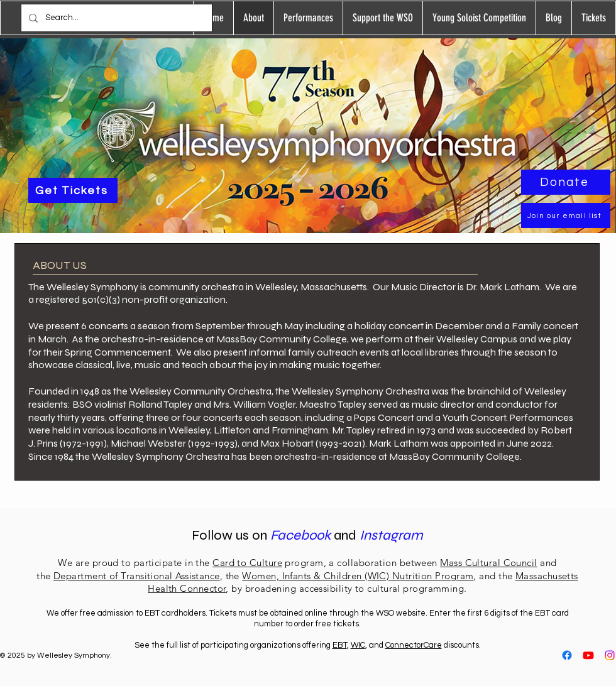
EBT (340, 645)
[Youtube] (588, 655)
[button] (308, 18)
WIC (358, 645)
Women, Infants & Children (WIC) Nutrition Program (358, 576)
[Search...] (115, 18)
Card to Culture (247, 563)
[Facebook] (567, 655)
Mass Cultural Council (488, 563)
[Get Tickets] (73, 190)
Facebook (302, 535)
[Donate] (566, 182)
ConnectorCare (414, 645)
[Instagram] (610, 655)
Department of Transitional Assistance (137, 576)
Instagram (391, 535)
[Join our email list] (566, 215)
